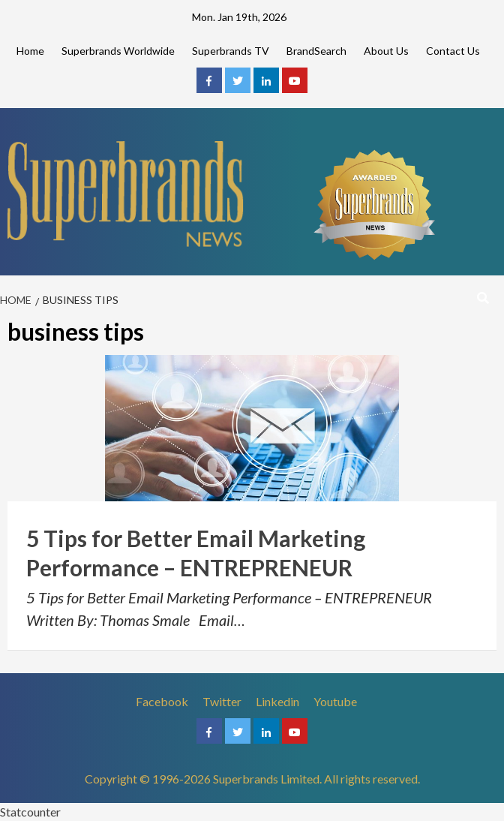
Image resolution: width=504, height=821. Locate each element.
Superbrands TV (231, 51)
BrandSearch (316, 51)
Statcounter (30, 812)
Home (30, 51)
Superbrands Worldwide (118, 51)
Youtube (335, 701)
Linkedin (277, 701)
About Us (386, 51)
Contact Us (453, 51)
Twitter (222, 701)
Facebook (162, 701)
